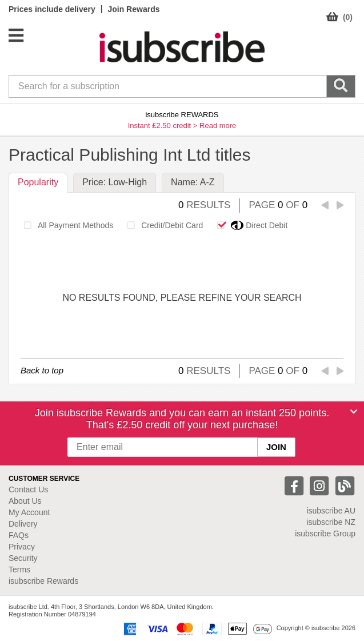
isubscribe (331, 511)
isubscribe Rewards (43, 581)
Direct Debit (249, 225)
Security (23, 558)
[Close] (354, 412)
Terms (19, 570)
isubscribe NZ (331, 522)
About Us (25, 501)
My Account (29, 512)
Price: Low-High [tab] (115, 182)
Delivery (23, 524)
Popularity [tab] (38, 182)
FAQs (19, 535)
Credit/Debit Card (162, 225)
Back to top (42, 370)
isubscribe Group (325, 533)
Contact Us (28, 489)
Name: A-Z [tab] (193, 182)
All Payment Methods (65, 225)
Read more (218, 126)
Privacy (22, 547)
